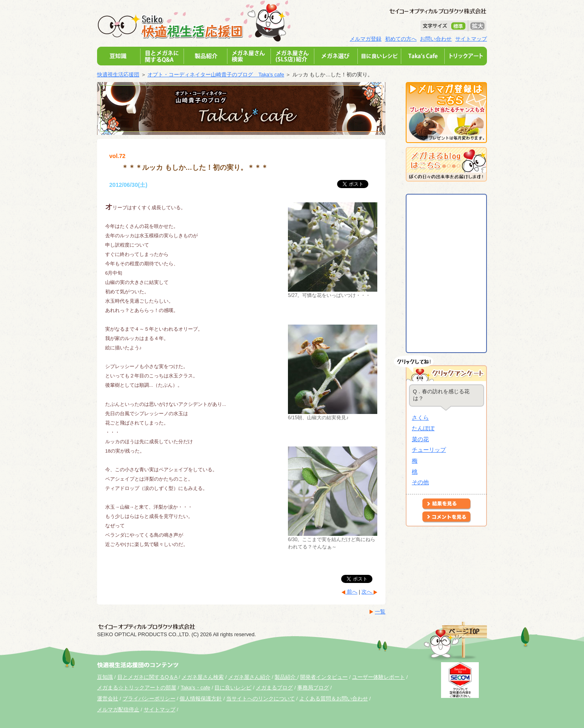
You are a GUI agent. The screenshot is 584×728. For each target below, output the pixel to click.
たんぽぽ (423, 428)
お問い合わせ (436, 39)
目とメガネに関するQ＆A (147, 677)
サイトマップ (471, 39)
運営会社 (108, 699)
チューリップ (429, 450)
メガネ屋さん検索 (203, 677)
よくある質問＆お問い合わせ (334, 699)
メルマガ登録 (366, 39)
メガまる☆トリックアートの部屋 (137, 688)
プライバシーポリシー (149, 699)
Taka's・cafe (196, 688)
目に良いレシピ (233, 688)
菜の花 (420, 439)
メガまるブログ (274, 688)
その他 (420, 482)
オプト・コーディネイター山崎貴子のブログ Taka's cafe (216, 75)
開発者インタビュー (324, 677)
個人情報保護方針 (201, 699)
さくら (420, 418)
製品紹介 (286, 677)
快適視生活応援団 (118, 75)
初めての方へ (401, 39)
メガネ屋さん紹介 (249, 677)
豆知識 (105, 677)
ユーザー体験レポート (379, 677)
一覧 (380, 612)
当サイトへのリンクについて (261, 699)
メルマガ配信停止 (118, 710)
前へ (351, 592)
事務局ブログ (313, 688)
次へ (368, 592)
